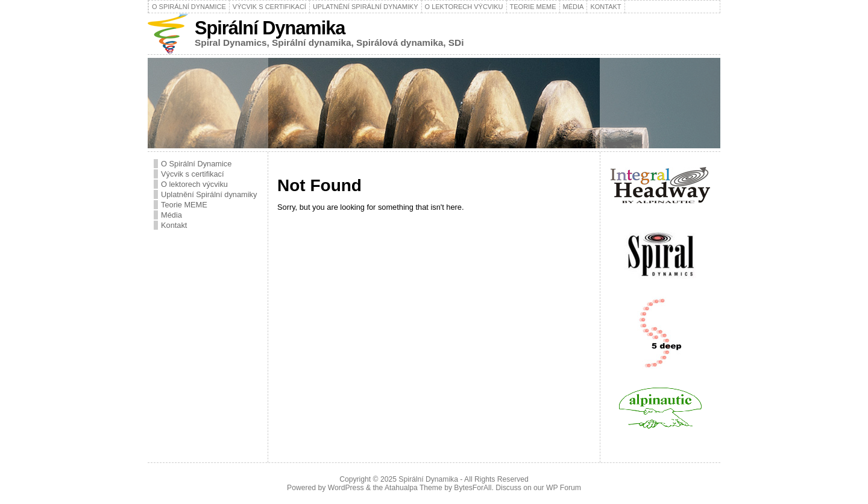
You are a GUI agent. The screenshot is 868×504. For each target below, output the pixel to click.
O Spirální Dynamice (189, 7)
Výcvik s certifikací (269, 7)
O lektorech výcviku (464, 7)
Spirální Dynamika (270, 28)
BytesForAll (473, 488)
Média (574, 7)
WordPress (346, 488)
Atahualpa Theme (414, 488)
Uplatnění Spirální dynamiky (366, 7)
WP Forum (564, 488)
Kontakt (605, 7)
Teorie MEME (533, 7)
